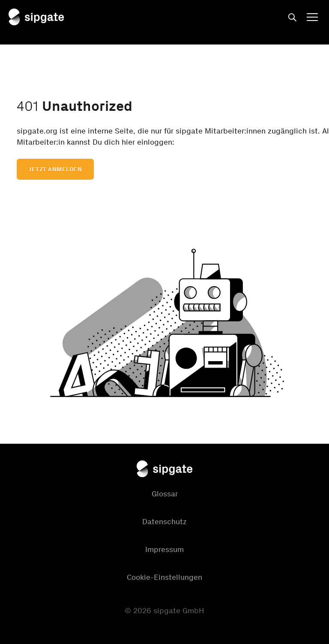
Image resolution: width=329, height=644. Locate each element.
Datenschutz (164, 522)
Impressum (164, 549)
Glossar (165, 494)
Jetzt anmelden (55, 169)
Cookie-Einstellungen (164, 577)
